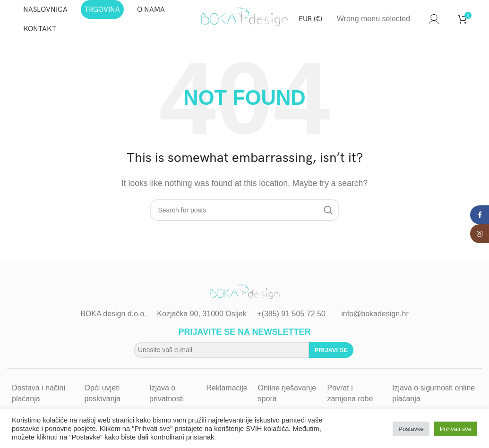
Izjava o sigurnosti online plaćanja (433, 393)
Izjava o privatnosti (167, 393)
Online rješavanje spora (287, 393)
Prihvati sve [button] (456, 429)
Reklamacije (227, 388)
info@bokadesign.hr (375, 314)
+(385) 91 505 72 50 (291, 314)
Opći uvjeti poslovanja (103, 393)
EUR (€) (310, 19)
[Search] (420, 19)
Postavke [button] (411, 429)
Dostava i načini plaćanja (39, 393)
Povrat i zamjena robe (350, 393)
